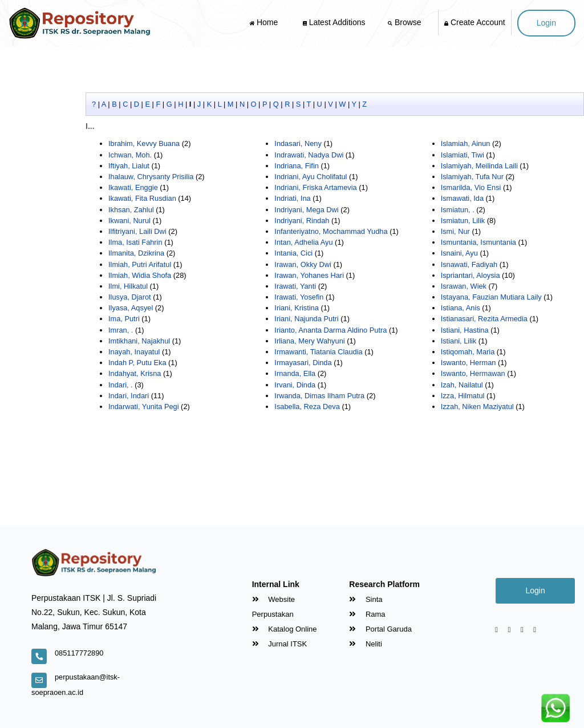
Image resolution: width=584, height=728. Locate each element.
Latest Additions (334, 22)
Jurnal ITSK (280, 644)
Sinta (366, 599)
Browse (405, 22)
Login (546, 23)
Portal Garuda (380, 629)
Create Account (475, 22)
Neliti (366, 644)
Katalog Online (285, 629)
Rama (367, 614)
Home (265, 22)
